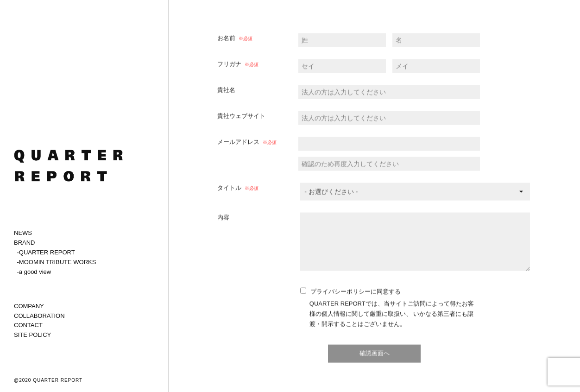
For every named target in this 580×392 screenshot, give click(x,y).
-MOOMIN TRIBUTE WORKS (57, 262)
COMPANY (29, 306)
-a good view (34, 272)
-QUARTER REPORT (46, 252)
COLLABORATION (39, 316)
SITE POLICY (32, 335)
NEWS (23, 233)
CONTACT (28, 325)
